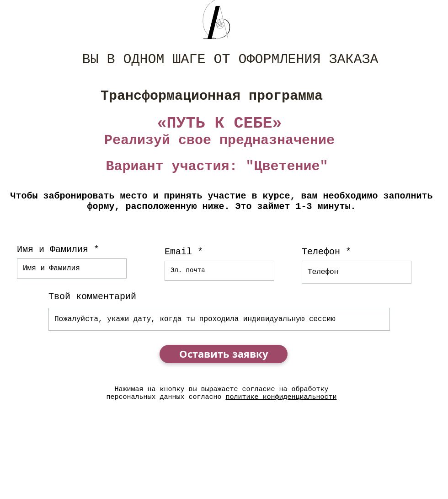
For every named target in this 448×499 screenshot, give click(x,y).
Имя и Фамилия (53, 250)
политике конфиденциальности (281, 397)
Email (178, 252)
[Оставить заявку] (224, 354)
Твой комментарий (92, 297)
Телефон (321, 252)
